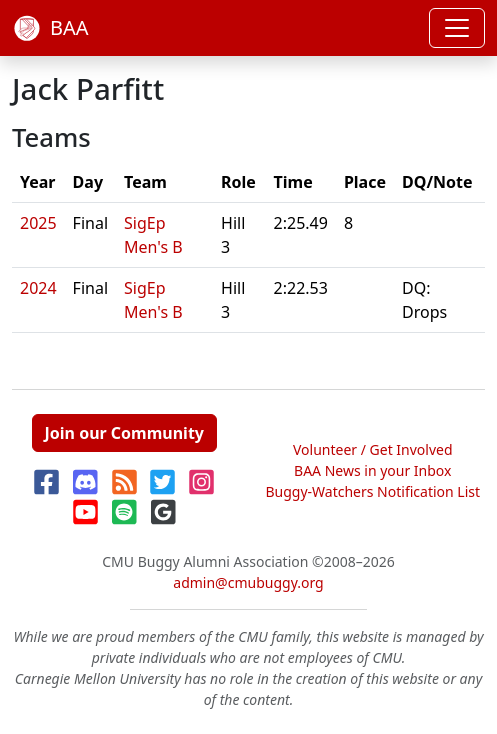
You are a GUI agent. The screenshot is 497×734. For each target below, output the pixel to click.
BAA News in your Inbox (372, 470)
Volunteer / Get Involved (373, 449)
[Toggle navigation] (457, 28)
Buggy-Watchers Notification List (372, 491)
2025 (38, 223)
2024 (38, 288)
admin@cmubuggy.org (248, 582)
